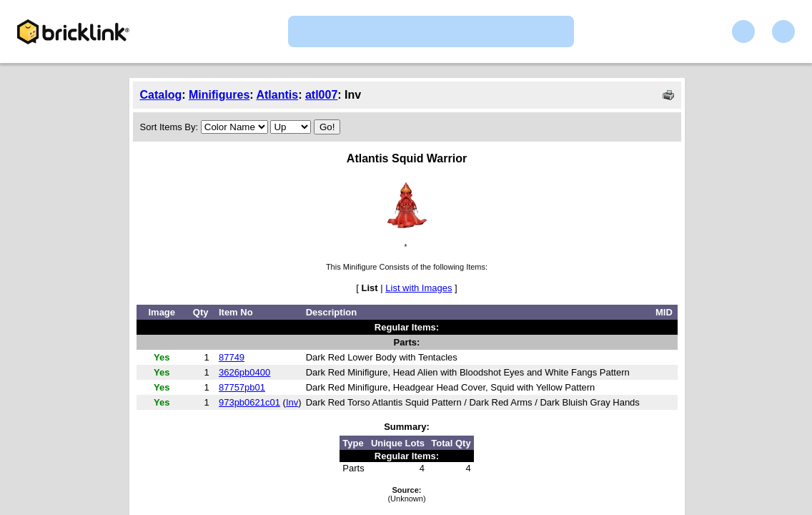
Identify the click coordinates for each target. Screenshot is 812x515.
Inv (292, 402)
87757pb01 (242, 387)
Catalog (161, 95)
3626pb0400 (244, 372)
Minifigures (219, 95)
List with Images (419, 288)
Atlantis (277, 95)
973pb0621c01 (249, 402)
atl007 (321, 95)
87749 (232, 357)
